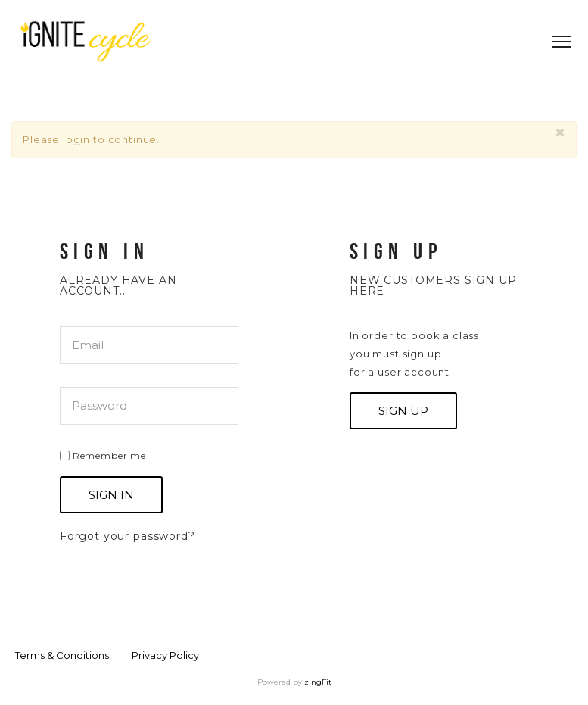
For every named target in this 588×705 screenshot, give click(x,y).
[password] (149, 406)
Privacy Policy (165, 655)
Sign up (403, 411)
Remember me (103, 455)
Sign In (111, 495)
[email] (149, 345)
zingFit (318, 682)
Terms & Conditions (62, 655)
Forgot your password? (128, 536)
